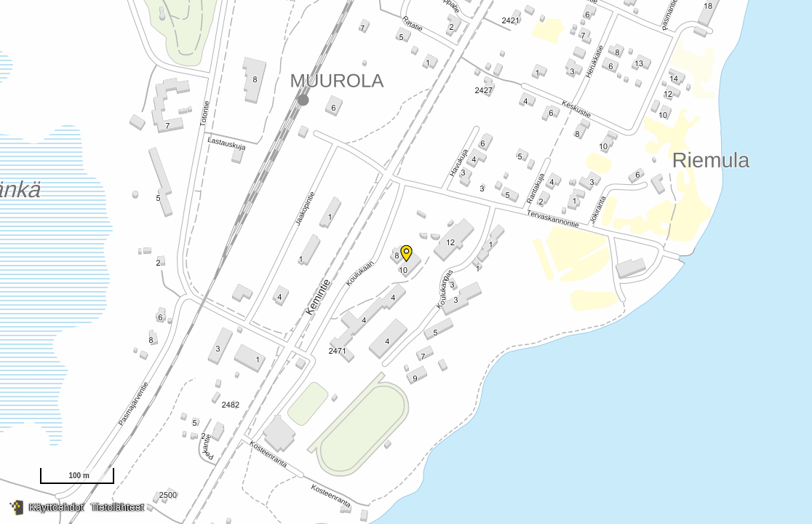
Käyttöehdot (56, 507)
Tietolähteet (118, 507)
